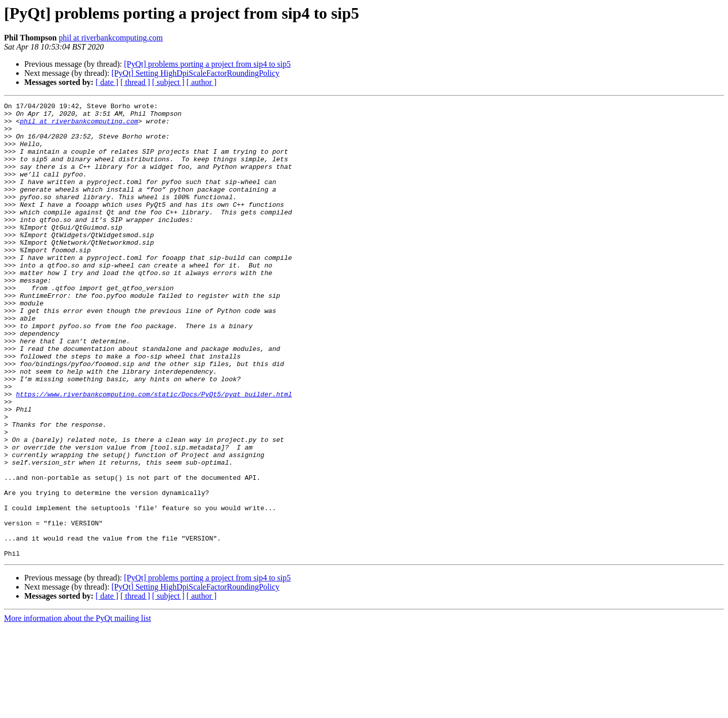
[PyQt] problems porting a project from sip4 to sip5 (207, 64)
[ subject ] (168, 82)
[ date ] (107, 82)
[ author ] (202, 82)
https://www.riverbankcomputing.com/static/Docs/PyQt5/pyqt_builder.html (154, 453)
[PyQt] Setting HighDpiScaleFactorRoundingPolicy (195, 73)
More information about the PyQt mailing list (78, 709)
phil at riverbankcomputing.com (111, 38)
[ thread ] (135, 82)
